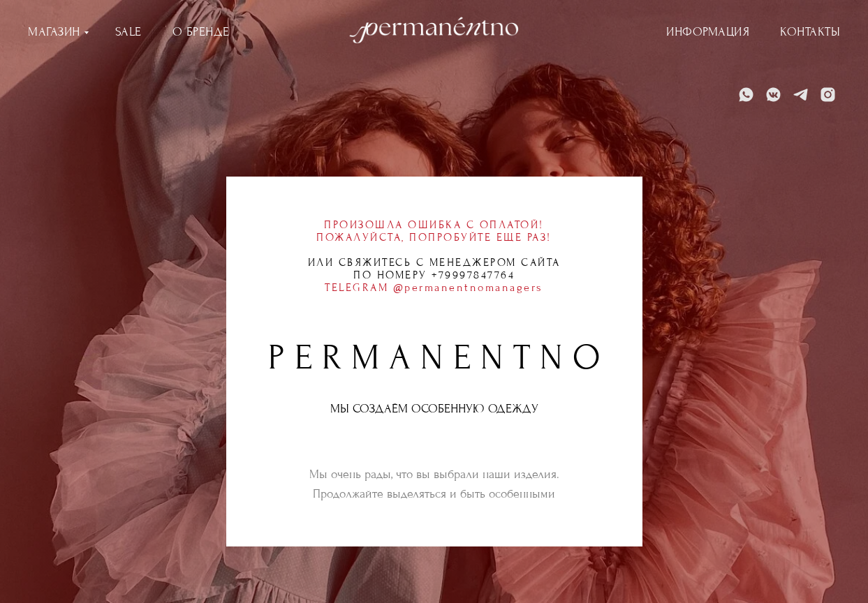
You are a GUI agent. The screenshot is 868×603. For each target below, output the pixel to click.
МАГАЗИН (54, 32)
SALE (128, 32)
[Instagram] (828, 95)
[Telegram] (801, 95)
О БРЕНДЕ (201, 32)
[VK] (773, 95)
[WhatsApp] (746, 95)
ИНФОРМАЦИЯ (708, 32)
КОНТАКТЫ (810, 32)
